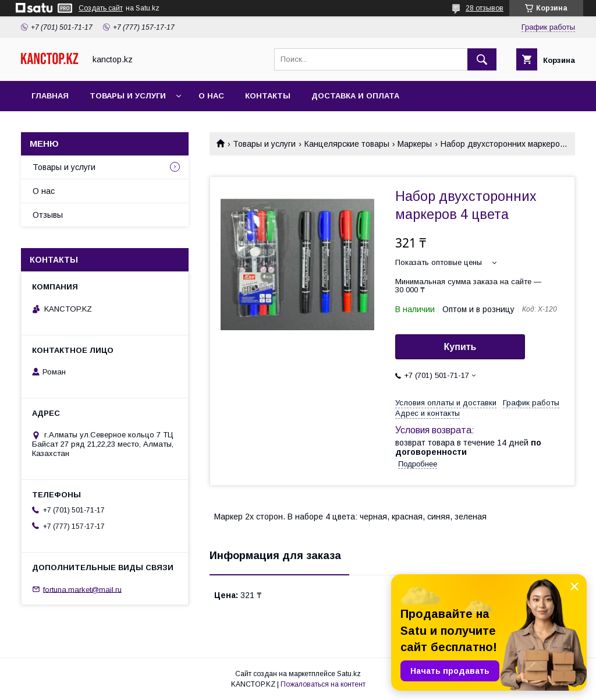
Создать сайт (101, 8)
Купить (460, 347)
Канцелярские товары (347, 144)
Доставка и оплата (355, 96)
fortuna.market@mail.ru (82, 589)
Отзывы (48, 215)
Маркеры (415, 144)
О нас (211, 96)
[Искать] (482, 59)
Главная (50, 96)
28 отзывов (485, 8)
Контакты (268, 96)
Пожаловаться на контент (323, 684)
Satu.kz (349, 674)
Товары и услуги (128, 96)
